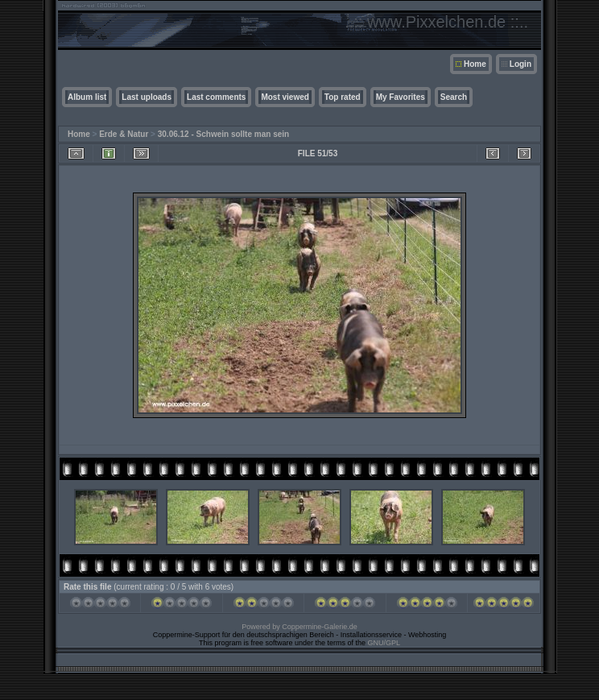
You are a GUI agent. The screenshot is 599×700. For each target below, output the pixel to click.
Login (521, 64)
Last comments (216, 97)
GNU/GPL (384, 643)
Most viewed (285, 97)
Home (475, 64)
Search (454, 97)
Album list (87, 97)
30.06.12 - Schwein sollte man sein (223, 134)
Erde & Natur (124, 134)
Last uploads (147, 97)
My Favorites (401, 97)
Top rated (343, 97)
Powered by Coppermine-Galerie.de (299, 627)
